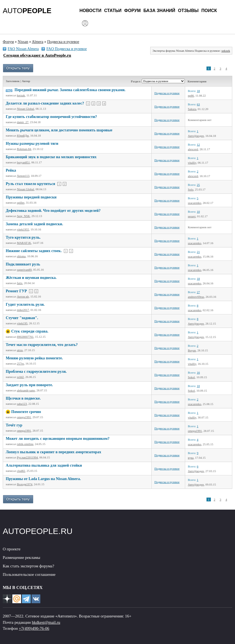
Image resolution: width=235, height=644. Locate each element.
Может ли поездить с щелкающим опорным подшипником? (58, 439)
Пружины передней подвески (31, 197)
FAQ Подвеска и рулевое (66, 49)
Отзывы (188, 11)
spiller (21, 203)
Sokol (191, 377)
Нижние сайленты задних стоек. (34, 251)
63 (198, 104)
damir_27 (23, 122)
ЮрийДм (23, 135)
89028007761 (25, 337)
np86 (191, 96)
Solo (191, 189)
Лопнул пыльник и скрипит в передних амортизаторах (53, 452)
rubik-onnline (25, 444)
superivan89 (24, 270)
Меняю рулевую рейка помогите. (34, 358)
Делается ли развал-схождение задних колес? (45, 103)
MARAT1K (24, 243)
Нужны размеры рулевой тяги (32, 144)
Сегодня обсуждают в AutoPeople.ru (37, 55)
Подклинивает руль (23, 264)
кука (191, 458)
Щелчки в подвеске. (23, 398)
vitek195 (22, 323)
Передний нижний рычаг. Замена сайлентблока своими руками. (70, 90)
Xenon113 (23, 176)
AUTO (27, 11)
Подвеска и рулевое (167, 93)
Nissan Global (26, 109)
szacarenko (195, 203)
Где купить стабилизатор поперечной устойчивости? (51, 117)
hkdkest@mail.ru (46, 622)
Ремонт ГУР (16, 291)
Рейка (11, 170)
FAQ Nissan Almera (23, 49)
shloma (21, 256)
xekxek (226, 51)
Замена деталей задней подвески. (34, 224)
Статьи (113, 11)
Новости (90, 11)
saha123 (22, 404)
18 (198, 91)
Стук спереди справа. (30, 331)
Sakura (192, 109)
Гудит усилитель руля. (25, 304)
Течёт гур (14, 425)
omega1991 (24, 417)
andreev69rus (196, 297)
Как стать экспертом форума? (29, 566)
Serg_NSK (23, 216)
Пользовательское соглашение (29, 574)
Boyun (192, 350)
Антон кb (23, 296)
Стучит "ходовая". (22, 318)
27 (198, 292)
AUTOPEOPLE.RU (38, 531)
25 (198, 185)
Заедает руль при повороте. (29, 385)
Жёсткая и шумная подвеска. (31, 278)
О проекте (12, 549)
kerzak (21, 95)
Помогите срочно (26, 412)
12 (198, 145)
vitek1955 (23, 229)
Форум (132, 11)
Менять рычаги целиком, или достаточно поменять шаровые (59, 130)
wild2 (20, 377)
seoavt (192, 216)
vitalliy (192, 163)
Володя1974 (25, 484)
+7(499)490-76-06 (34, 628)
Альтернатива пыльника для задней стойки (44, 465)
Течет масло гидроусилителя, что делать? (42, 345)
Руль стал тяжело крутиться (30, 184)
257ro (21, 363)
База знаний (159, 11)
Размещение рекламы (22, 558)
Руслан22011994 (27, 457)
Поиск (209, 11)
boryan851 (23, 162)
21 (198, 252)
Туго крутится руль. (23, 237)
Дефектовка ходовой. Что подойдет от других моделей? (53, 211)
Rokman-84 (24, 149)
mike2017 (23, 310)
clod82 (21, 471)
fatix (20, 283)
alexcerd (193, 149)
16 (198, 372)
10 (198, 212)
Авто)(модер (196, 136)
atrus (20, 350)
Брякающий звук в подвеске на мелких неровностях (51, 157)
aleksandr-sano (26, 390)
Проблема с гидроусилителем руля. (36, 372)
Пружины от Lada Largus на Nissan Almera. (43, 479)
